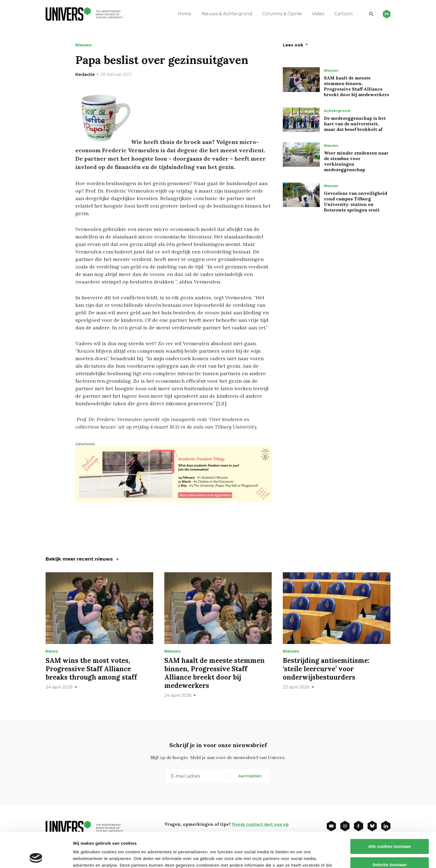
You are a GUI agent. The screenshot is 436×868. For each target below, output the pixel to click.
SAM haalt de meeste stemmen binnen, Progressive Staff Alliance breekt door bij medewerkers (356, 86)
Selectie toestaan (390, 832)
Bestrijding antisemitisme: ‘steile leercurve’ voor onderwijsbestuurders (326, 669)
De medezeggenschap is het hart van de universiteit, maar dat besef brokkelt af (355, 124)
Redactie (85, 74)
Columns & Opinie (282, 14)
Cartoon (344, 14)
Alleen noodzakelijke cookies (390, 850)
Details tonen (300, 857)
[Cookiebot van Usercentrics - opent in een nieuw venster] (36, 857)
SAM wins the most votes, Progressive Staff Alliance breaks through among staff (91, 669)
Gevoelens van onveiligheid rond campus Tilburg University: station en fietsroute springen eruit (356, 202)
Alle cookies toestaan (389, 813)
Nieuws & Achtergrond (227, 14)
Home (184, 14)
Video (318, 14)
